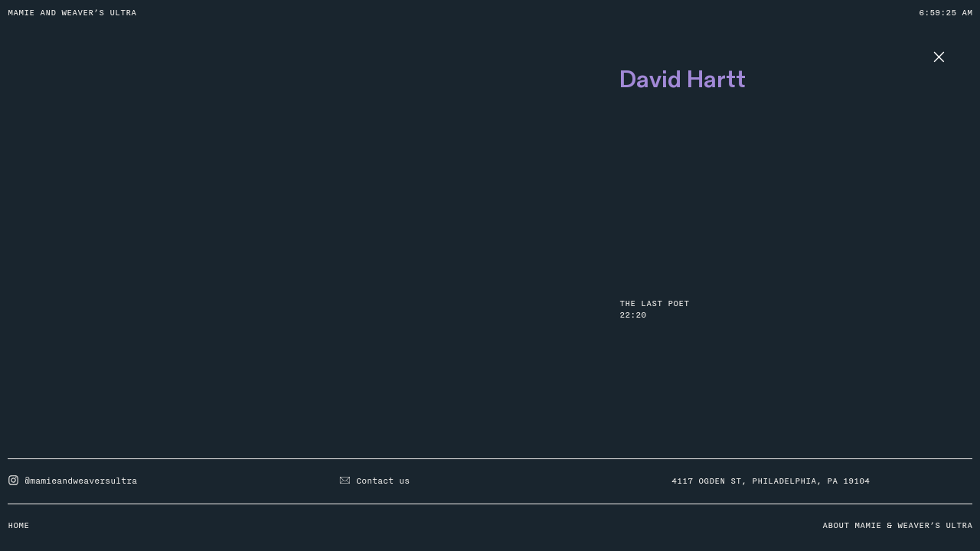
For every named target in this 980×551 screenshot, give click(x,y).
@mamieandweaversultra (72, 482)
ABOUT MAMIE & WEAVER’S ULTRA (897, 526)
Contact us (374, 482)
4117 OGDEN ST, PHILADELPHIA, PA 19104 (771, 482)
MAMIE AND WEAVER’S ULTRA (72, 13)
